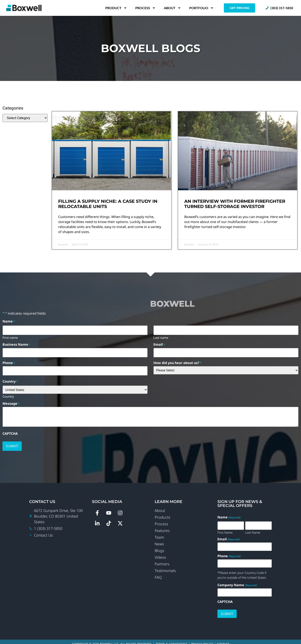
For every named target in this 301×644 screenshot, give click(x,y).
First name (10, 336)
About (172, 8)
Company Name (237, 581)
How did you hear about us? (177, 361)
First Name (225, 528)
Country (8, 393)
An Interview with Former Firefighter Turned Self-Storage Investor (235, 204)
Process (145, 8)
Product (116, 8)
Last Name (253, 528)
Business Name (16, 344)
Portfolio (201, 8)
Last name (161, 336)
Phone (9, 361)
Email (159, 344)
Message (11, 400)
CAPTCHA (10, 430)
